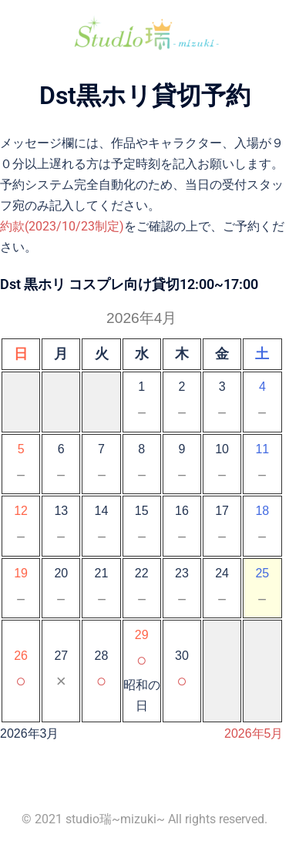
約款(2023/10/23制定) (62, 226)
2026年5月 (254, 733)
